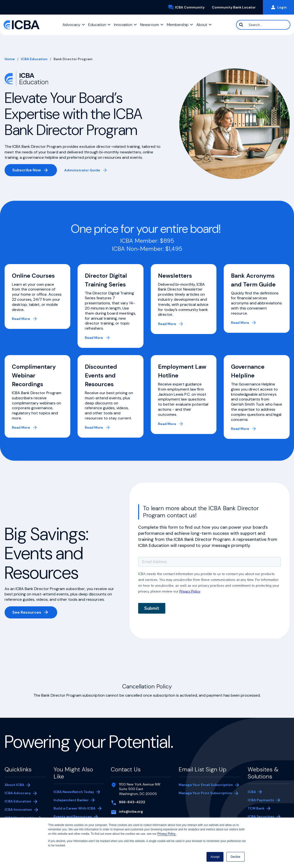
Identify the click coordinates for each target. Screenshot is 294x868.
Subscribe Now (35, 171)
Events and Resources (73, 817)
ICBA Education (34, 59)
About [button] (202, 25)
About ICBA (14, 785)
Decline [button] (235, 857)
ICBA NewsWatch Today (74, 792)
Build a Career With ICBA (75, 808)
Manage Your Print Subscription (205, 793)
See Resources (27, 612)
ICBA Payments (263, 801)
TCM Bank (263, 809)
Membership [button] (178, 25)
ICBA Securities (261, 817)
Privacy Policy (167, 834)
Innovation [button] (123, 25)
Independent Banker (71, 801)
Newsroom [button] (150, 25)
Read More (21, 319)
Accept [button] (215, 857)
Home (10, 59)
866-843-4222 (132, 802)
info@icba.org (131, 811)
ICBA (252, 792)
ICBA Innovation (18, 810)
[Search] (263, 25)
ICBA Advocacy (18, 793)
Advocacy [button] (72, 25)
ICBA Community (188, 7)
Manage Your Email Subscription (206, 785)
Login (278, 7)
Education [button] (97, 25)
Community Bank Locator (236, 7)
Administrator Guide (86, 171)
